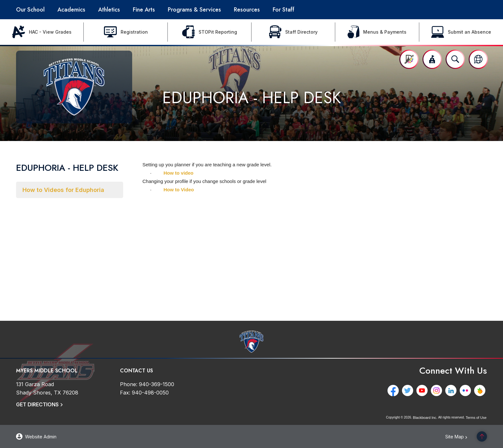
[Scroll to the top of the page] (482, 436)
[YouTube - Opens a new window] (424, 390)
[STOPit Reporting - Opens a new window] (210, 32)
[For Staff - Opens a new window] (284, 10)
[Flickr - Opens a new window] (467, 390)
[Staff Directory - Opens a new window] (293, 32)
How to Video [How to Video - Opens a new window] (179, 190)
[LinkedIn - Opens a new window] (452, 390)
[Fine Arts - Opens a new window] (144, 10)
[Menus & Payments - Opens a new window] (377, 32)
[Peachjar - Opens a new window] (481, 390)
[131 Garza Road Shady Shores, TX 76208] (47, 388)
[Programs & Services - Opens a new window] (194, 10)
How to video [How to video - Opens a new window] (179, 173)
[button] (432, 59)
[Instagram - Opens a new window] (438, 390)
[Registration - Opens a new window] (126, 32)
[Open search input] (455, 59)
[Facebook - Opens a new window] (395, 390)
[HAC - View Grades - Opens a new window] (42, 32)
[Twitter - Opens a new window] (409, 390)
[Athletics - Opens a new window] (109, 10)
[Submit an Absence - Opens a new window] (461, 32)
